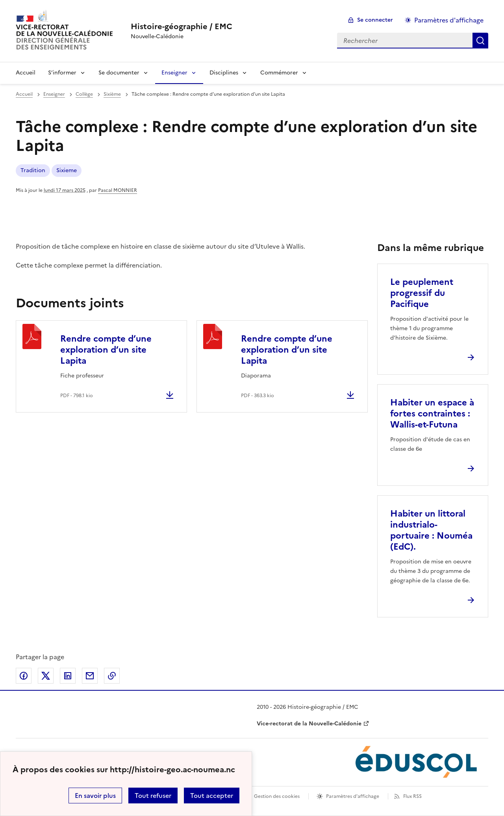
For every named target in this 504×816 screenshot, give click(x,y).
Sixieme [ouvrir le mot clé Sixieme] (67, 170)
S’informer (62, 73)
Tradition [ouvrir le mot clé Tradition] (33, 170)
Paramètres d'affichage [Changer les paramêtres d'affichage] (449, 20)
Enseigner (174, 73)
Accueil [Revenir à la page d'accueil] (26, 73)
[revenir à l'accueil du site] (182, 26)
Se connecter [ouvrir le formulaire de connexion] (375, 20)
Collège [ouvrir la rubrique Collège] (84, 94)
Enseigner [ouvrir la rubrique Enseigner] (54, 94)
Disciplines (224, 73)
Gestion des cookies (277, 796)
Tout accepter (212, 796)
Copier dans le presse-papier (112, 676)
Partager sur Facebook (24, 676)
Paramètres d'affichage (353, 796)
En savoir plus (95, 796)
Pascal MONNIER (118, 190)
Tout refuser (153, 796)
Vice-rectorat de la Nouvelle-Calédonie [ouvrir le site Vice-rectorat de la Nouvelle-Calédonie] (309, 724)
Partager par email (90, 676)
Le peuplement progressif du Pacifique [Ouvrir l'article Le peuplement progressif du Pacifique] (422, 293)
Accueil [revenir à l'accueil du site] (24, 94)
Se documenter (119, 73)
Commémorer (279, 73)
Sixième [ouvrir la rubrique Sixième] (112, 94)
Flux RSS (412, 796)
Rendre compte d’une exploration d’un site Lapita (106, 350)
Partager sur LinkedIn (68, 676)
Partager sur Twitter (46, 676)
